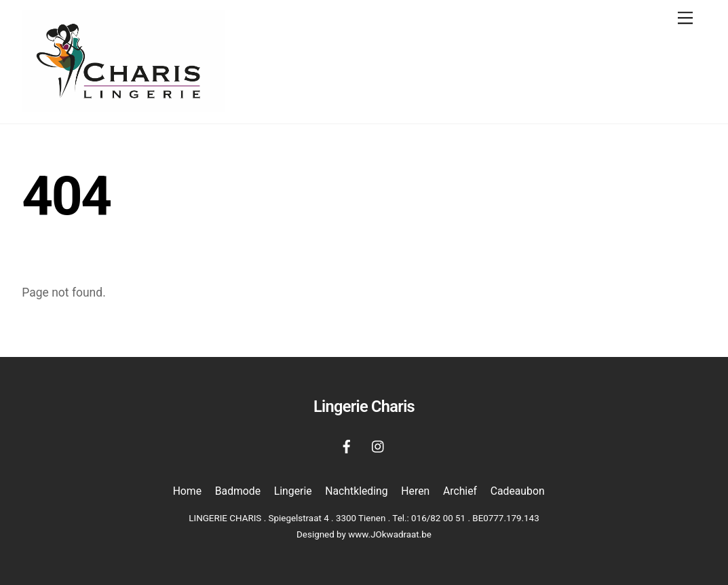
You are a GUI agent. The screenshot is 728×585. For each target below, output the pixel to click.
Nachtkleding (356, 491)
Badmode (238, 491)
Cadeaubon (518, 491)
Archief (460, 491)
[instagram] (379, 446)
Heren (415, 491)
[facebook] (347, 446)
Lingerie (293, 491)
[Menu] (685, 18)
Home (187, 491)
